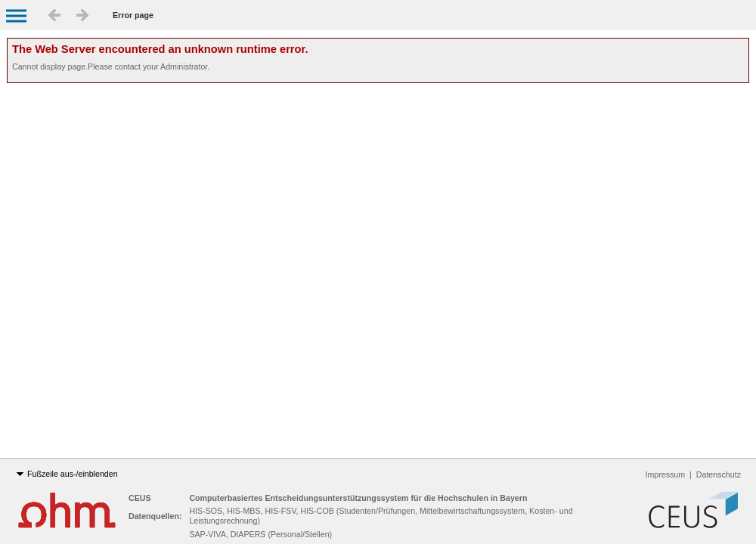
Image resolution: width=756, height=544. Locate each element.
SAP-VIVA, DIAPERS (227, 534)
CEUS (141, 498)
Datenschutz (719, 474)
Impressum (666, 474)
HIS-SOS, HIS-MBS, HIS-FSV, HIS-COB (261, 511)
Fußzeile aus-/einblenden (67, 474)
